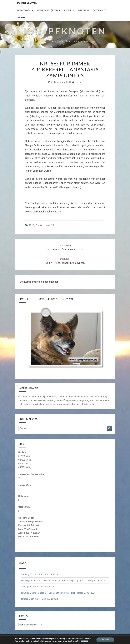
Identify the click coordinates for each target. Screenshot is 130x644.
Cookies (21, 18)
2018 (31, 225)
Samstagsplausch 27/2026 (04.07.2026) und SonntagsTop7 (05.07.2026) (57, 581)
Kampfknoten (27, 3)
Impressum (83, 10)
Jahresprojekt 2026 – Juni (33, 599)
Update (68, 10)
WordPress (73, 638)
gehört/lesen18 (45, 225)
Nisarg (94, 638)
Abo (24, 563)
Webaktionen (24, 10)
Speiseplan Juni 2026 (31, 587)
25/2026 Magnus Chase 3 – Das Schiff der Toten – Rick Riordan (52, 593)
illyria (78, 82)
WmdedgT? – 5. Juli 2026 (33, 574)
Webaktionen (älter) (47, 10)
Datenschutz (100, 10)
